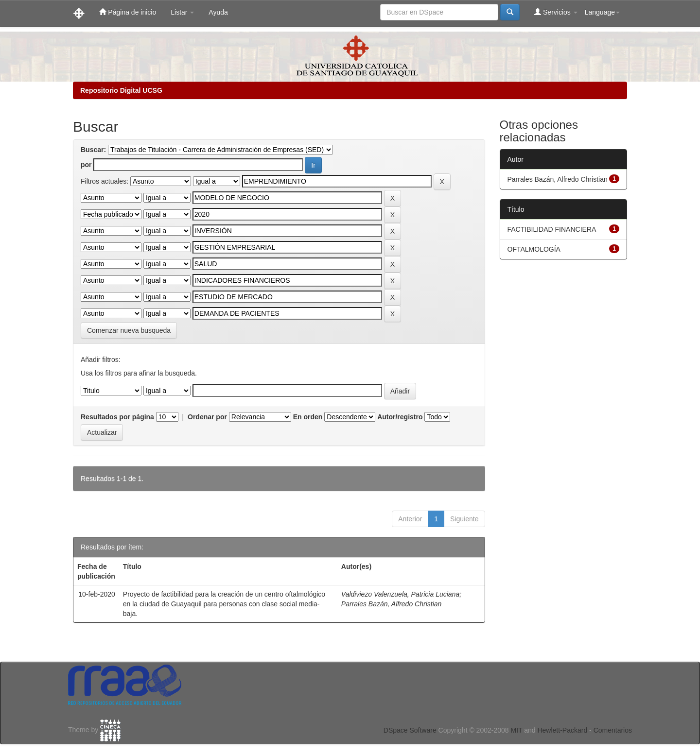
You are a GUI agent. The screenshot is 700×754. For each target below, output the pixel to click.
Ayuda (218, 12)
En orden (308, 417)
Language (602, 12)
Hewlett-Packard (562, 730)
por (86, 165)
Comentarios (613, 730)
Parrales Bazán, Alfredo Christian (391, 604)
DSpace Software (410, 730)
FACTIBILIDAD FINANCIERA (552, 229)
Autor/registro (400, 417)
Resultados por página (117, 417)
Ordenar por (207, 417)
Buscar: (93, 150)
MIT (516, 730)
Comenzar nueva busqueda (129, 330)
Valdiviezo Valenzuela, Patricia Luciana (400, 594)
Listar (182, 12)
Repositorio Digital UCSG (121, 90)
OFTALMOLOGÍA (534, 249)
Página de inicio (128, 12)
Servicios (556, 12)
